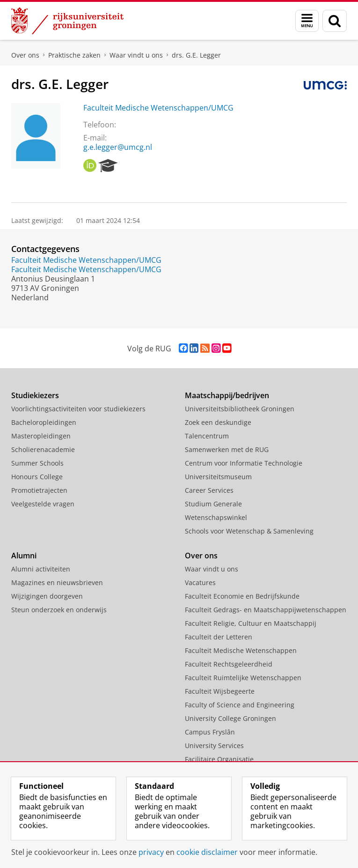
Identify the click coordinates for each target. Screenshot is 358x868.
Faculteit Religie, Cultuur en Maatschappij (251, 623)
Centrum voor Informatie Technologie (244, 463)
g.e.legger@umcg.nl (118, 147)
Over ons (25, 55)
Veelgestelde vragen (43, 504)
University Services (214, 746)
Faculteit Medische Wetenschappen (241, 650)
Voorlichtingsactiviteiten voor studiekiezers (78, 409)
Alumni (24, 556)
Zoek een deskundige (218, 422)
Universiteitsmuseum (218, 477)
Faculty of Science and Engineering (240, 705)
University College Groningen (230, 718)
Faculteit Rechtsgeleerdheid (229, 664)
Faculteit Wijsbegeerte (220, 691)
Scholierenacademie (43, 449)
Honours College (37, 477)
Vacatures (200, 582)
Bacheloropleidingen (44, 422)
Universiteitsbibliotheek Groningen (240, 409)
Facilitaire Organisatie (219, 759)
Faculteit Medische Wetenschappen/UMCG (158, 108)
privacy (151, 852)
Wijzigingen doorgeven (47, 596)
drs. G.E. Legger (196, 55)
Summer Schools (37, 463)
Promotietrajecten (39, 490)
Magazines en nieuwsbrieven (57, 582)
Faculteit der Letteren (219, 637)
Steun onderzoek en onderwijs (59, 610)
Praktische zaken (74, 55)
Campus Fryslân (210, 732)
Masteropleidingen (41, 436)
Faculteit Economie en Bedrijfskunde (242, 596)
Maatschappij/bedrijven (227, 395)
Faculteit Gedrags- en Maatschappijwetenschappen (266, 610)
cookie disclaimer (207, 852)
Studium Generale (213, 504)
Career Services (209, 490)
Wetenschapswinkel (216, 517)
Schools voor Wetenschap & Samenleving (249, 531)
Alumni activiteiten (41, 569)
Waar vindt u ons (136, 55)
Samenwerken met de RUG (227, 449)
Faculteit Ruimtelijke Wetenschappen (243, 678)
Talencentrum (207, 436)
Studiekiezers (35, 395)
